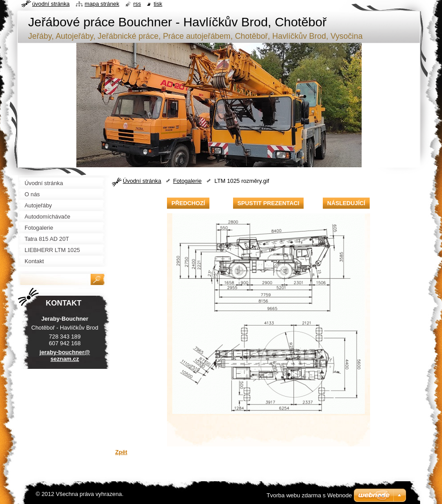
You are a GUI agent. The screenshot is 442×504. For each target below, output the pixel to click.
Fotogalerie (188, 181)
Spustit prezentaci (268, 203)
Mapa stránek (102, 4)
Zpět (121, 452)
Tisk (158, 4)
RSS (137, 4)
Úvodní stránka (142, 181)
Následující (346, 203)
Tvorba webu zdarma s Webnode (309, 495)
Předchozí (188, 203)
